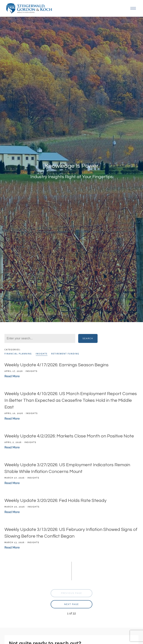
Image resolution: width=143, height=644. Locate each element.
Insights (42, 354)
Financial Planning (18, 354)
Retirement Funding (65, 354)
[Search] (40, 338)
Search (88, 338)
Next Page (71, 604)
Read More (12, 376)
